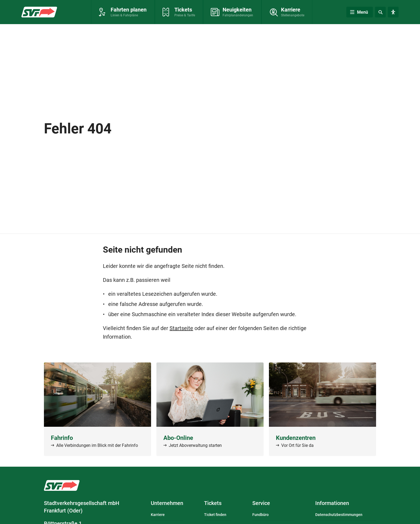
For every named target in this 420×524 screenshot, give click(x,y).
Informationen (332, 503)
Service (261, 503)
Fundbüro (260, 515)
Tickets (213, 503)
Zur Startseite (38, 11)
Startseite (181, 328)
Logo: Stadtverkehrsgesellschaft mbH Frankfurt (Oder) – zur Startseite (62, 485)
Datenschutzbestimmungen (339, 515)
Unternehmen (167, 503)
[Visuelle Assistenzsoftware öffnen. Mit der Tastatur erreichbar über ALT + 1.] (393, 12)
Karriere (158, 515)
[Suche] (380, 12)
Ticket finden (215, 515)
